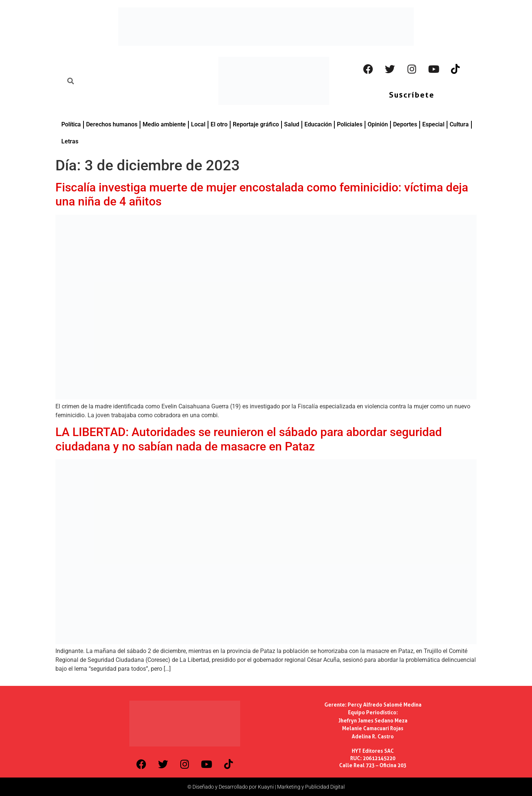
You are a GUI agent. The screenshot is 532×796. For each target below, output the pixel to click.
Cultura (459, 124)
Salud (292, 124)
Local (198, 124)
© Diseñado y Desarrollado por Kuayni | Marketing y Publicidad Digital (266, 787)
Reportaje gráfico (256, 124)
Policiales (350, 124)
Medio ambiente (164, 124)
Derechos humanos (112, 124)
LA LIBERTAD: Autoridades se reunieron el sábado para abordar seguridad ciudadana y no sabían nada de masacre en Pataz (249, 439)
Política (71, 124)
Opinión (378, 124)
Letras (70, 141)
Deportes (405, 124)
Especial (433, 124)
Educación (318, 124)
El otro (219, 124)
